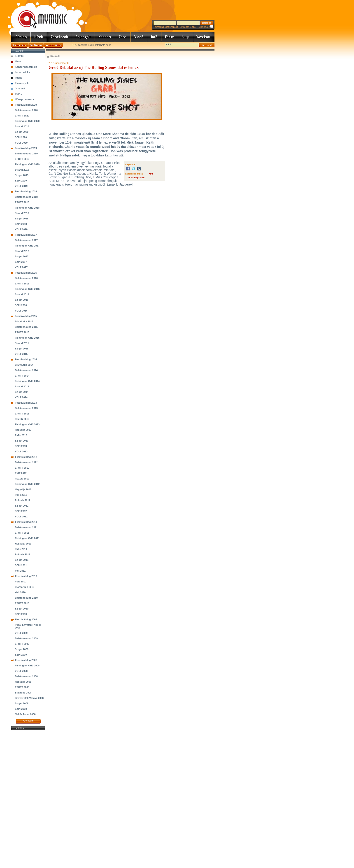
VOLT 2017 (21, 267)
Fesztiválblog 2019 (26, 148)
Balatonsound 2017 (26, 240)
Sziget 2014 (22, 392)
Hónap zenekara (24, 99)
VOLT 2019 (21, 186)
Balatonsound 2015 (26, 327)
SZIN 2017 (21, 262)
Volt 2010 (20, 592)
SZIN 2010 (21, 614)
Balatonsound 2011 (26, 527)
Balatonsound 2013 (26, 408)
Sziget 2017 (22, 256)
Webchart (204, 37)
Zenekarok (59, 37)
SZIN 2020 (21, 137)
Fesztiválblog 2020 (26, 105)
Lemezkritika (22, 72)
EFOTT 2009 (22, 644)
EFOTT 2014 (22, 376)
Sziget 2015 (22, 349)
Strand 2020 (22, 126)
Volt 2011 (20, 571)
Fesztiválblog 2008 (26, 660)
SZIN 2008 (21, 709)
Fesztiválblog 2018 (26, 191)
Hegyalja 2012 (23, 489)
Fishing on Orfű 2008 (27, 666)
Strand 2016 (22, 294)
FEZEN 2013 (22, 419)
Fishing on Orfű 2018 (27, 208)
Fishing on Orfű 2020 (27, 121)
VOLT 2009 (21, 633)
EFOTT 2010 (22, 603)
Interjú (19, 78)
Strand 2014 (22, 386)
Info (154, 37)
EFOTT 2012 (22, 468)
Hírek (39, 37)
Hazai (18, 61)
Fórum (170, 37)
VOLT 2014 (21, 397)
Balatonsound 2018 (26, 197)
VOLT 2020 (21, 143)
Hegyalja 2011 (23, 544)
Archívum (28, 721)
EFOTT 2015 (22, 332)
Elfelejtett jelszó (188, 27)
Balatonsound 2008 (26, 676)
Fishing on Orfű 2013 (27, 424)
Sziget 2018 (22, 219)
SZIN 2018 (21, 224)
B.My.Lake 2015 (24, 321)
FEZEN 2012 (22, 479)
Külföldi (20, 56)
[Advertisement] (28, 799)
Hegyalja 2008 (23, 682)
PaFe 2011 (21, 549)
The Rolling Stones (136, 178)
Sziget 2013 (22, 441)
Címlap (21, 37)
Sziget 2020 (22, 132)
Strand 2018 (22, 213)
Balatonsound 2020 (26, 110)
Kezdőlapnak (36, 45)
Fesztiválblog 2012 (26, 457)
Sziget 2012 (22, 506)
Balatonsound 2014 (26, 370)
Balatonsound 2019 (26, 154)
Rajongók (83, 37)
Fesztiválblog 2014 (26, 359)
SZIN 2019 (21, 181)
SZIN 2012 (21, 511)
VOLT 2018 (21, 229)
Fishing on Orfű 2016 (27, 289)
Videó (139, 37)
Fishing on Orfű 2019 (27, 164)
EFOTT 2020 (22, 116)
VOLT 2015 (21, 354)
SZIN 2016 (21, 305)
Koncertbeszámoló (26, 67)
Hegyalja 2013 (23, 430)
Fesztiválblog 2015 (26, 316)
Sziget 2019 (22, 175)
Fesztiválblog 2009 (26, 619)
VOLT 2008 (21, 671)
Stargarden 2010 (25, 587)
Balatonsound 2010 (26, 598)
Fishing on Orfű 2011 (27, 538)
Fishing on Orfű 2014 (27, 381)
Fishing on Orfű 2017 (27, 246)
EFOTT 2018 (22, 202)
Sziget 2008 (22, 703)
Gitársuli (20, 88)
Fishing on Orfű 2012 (27, 484)
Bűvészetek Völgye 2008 (29, 698)
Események (22, 83)
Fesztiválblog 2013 (26, 403)
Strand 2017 (22, 251)
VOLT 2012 (21, 517)
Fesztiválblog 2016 (26, 273)
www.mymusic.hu (39, 15)
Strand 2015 (22, 343)
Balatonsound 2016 (26, 278)
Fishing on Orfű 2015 (27, 338)
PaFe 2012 (21, 495)
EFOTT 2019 (22, 159)
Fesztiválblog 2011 (26, 522)
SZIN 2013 (21, 446)
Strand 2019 (22, 170)
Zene (123, 37)
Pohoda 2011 (23, 554)
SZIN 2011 (21, 565)
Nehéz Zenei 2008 (25, 714)
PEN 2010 (21, 582)
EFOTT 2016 (22, 284)
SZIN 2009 (21, 655)
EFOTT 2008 (22, 687)
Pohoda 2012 (23, 500)
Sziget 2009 (22, 649)
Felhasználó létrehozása (166, 27)
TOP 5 (18, 94)
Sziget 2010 (22, 609)
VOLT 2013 (21, 451)
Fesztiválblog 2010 (26, 576)
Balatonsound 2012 (26, 462)
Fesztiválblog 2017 (26, 235)
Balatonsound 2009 (26, 638)
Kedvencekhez (20, 45)
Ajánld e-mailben (54, 45)
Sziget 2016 (22, 300)
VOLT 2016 (21, 311)
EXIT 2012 (21, 473)
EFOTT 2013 (22, 414)
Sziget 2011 (22, 560)
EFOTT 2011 (22, 533)
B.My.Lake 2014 (24, 365)
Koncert (105, 37)
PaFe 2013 (21, 435)
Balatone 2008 (23, 693)
